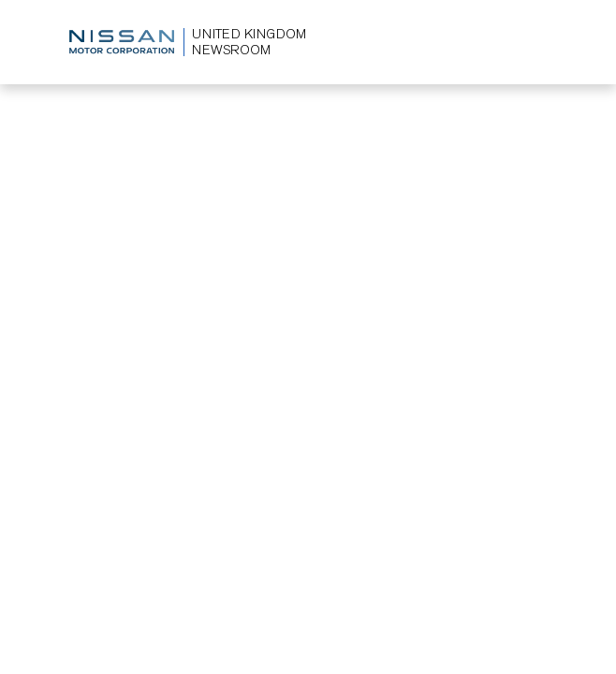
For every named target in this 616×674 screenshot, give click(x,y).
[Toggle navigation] (533, 42)
